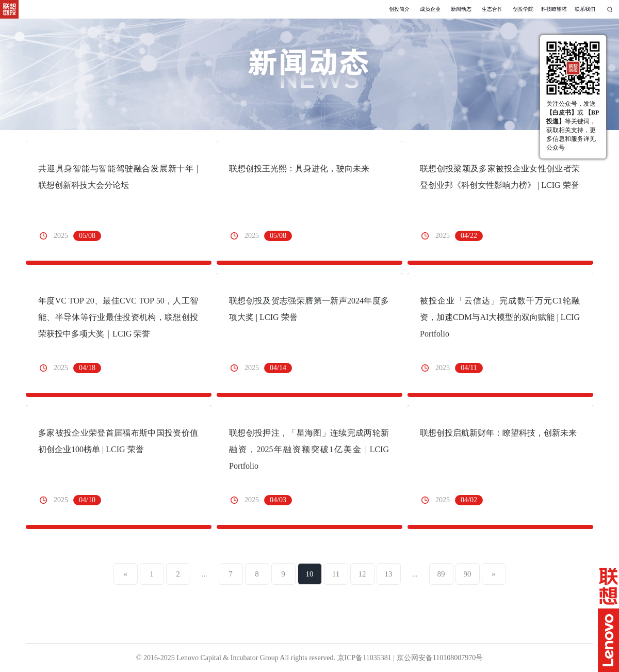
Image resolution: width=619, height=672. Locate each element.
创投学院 (523, 9)
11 (336, 574)
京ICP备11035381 (364, 658)
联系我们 (585, 9)
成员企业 (430, 9)
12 (362, 574)
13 (389, 574)
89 (441, 574)
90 (468, 574)
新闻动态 (461, 9)
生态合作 (492, 9)
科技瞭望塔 (554, 9)
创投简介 (399, 9)
